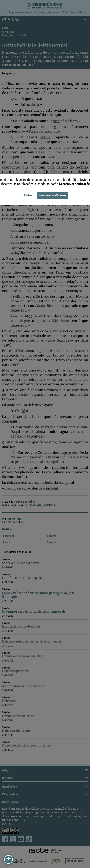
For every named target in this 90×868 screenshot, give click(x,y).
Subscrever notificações (52, 195)
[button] (9, 859)
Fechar (28, 195)
